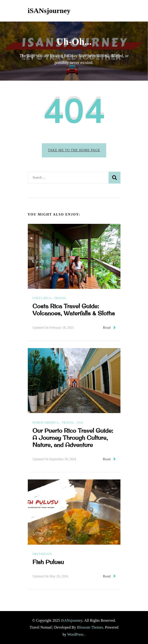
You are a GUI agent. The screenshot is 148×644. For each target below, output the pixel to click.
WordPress (75, 634)
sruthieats (42, 554)
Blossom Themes (90, 627)
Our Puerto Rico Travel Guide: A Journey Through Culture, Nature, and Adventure (73, 438)
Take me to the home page (74, 150)
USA (80, 423)
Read (109, 328)
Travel (60, 298)
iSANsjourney (49, 11)
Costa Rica (42, 298)
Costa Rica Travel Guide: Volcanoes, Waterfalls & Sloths (74, 310)
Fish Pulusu (48, 562)
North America (46, 423)
